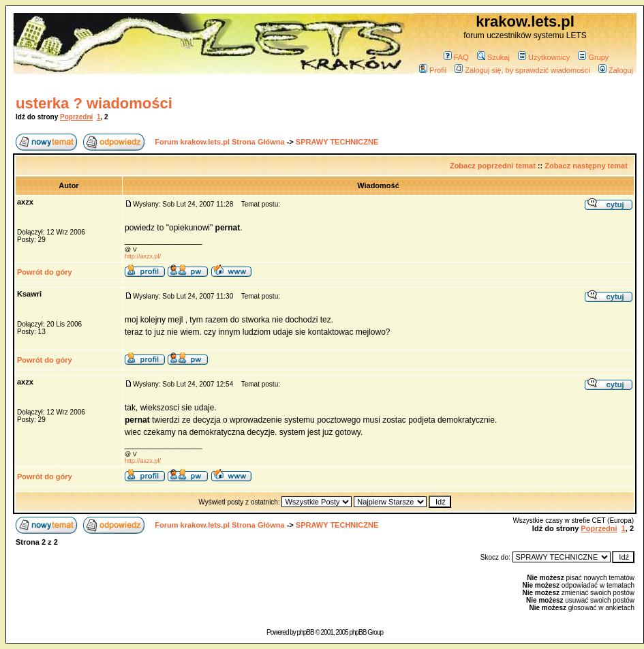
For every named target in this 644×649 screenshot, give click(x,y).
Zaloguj (616, 70)
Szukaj (493, 57)
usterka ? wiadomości (94, 103)
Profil (433, 70)
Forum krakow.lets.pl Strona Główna (219, 142)
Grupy (593, 57)
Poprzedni (76, 117)
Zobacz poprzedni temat (493, 166)
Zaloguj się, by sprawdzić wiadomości (522, 70)
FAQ (456, 57)
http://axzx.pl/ (143, 256)
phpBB (306, 632)
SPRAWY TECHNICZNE (337, 142)
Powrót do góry (45, 272)
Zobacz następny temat (586, 166)
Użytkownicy (544, 57)
